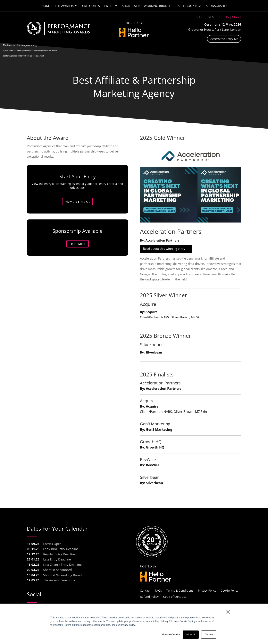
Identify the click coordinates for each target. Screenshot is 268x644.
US (227, 17)
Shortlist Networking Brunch (147, 6)
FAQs (158, 590)
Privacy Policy (207, 590)
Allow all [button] (191, 635)
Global (237, 17)
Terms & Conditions (180, 590)
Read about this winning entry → (166, 249)
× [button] (228, 612)
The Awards (64, 6)
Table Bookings (189, 6)
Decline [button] (209, 635)
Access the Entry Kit (224, 39)
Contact (145, 590)
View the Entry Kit (87, 202)
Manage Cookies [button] (171, 635)
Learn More (87, 244)
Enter (109, 6)
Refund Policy (149, 596)
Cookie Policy (229, 590)
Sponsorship (216, 6)
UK (219, 17)
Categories (91, 6)
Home (46, 6)
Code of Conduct (174, 596)
